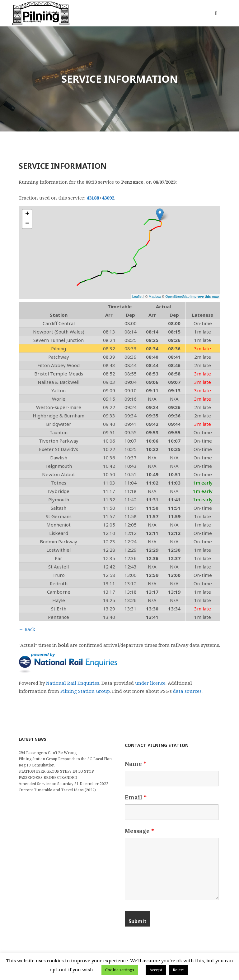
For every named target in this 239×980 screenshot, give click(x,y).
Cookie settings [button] (120, 970)
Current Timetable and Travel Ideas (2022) (57, 790)
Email (136, 797)
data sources (187, 691)
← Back (27, 629)
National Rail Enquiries (73, 683)
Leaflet (137, 297)
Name (136, 764)
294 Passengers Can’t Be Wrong (48, 753)
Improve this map (205, 297)
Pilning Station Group (85, 691)
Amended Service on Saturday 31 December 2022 (63, 784)
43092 (108, 198)
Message (139, 831)
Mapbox (155, 297)
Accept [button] (156, 970)
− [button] (27, 224)
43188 (93, 198)
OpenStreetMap (177, 297)
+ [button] (27, 214)
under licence (150, 683)
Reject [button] (178, 970)
